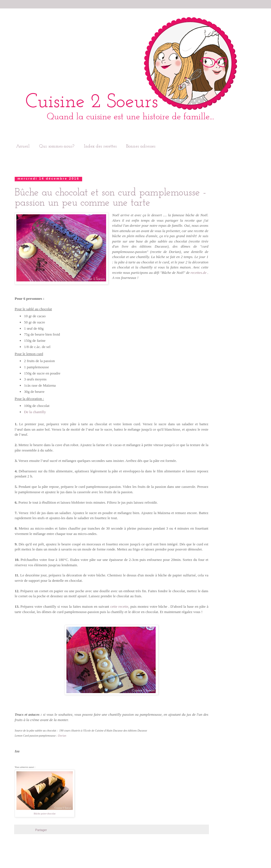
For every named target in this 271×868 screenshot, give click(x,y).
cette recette (119, 606)
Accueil (23, 146)
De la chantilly (35, 412)
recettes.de (198, 273)
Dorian (62, 736)
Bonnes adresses (141, 146)
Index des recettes (100, 146)
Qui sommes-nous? (57, 146)
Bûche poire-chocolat (44, 814)
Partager (41, 830)
